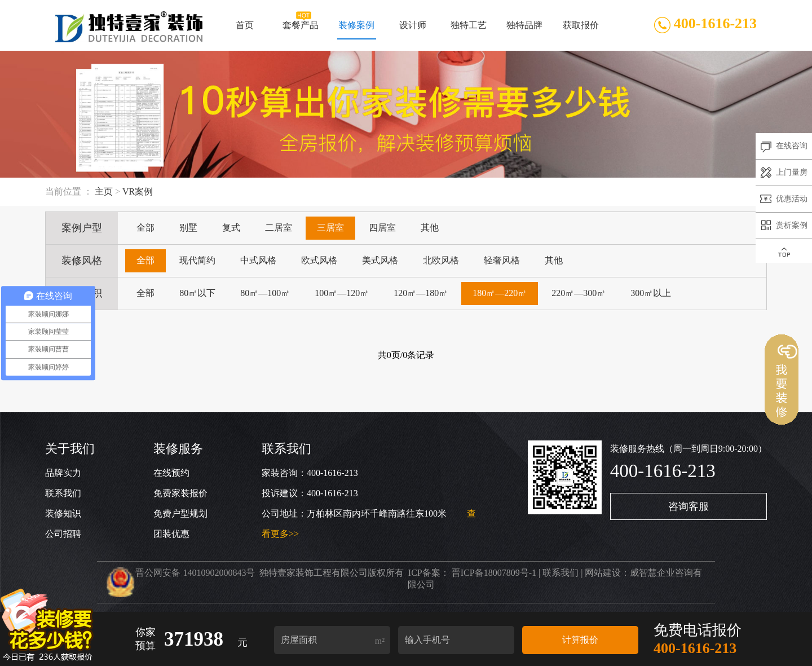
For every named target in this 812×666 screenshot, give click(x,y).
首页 (245, 30)
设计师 (413, 30)
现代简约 (197, 260)
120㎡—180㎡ (421, 293)
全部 (145, 228)
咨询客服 (689, 506)
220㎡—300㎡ (579, 293)
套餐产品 (301, 30)
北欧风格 (441, 260)
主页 (104, 191)
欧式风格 (319, 260)
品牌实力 (63, 473)
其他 (430, 228)
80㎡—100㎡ (265, 293)
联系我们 (63, 493)
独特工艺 (469, 30)
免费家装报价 (180, 493)
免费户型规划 (180, 513)
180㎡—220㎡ (500, 293)
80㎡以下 (197, 293)
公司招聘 (63, 534)
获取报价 (581, 30)
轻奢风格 (502, 260)
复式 (231, 228)
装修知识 (63, 513)
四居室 (382, 228)
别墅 (188, 228)
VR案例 (138, 191)
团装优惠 (171, 534)
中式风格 (258, 260)
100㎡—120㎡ (342, 293)
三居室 (330, 228)
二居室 (279, 228)
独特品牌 (524, 30)
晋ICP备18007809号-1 (494, 573)
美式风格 (380, 260)
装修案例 (357, 30)
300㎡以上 (651, 293)
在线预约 (171, 473)
